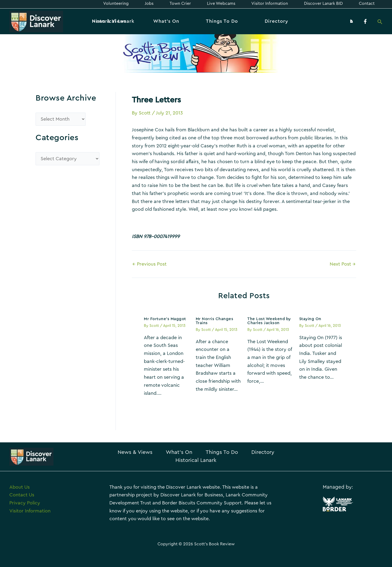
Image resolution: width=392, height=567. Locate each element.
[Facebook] (365, 21)
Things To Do (222, 452)
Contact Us (22, 495)
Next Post (343, 264)
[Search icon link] (380, 22)
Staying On (310, 319)
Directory (263, 452)
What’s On (179, 452)
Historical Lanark (196, 460)
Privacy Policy (25, 503)
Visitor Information (30, 511)
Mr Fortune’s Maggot (165, 319)
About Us (20, 487)
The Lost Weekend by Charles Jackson (269, 321)
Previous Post (149, 264)
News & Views (135, 452)
